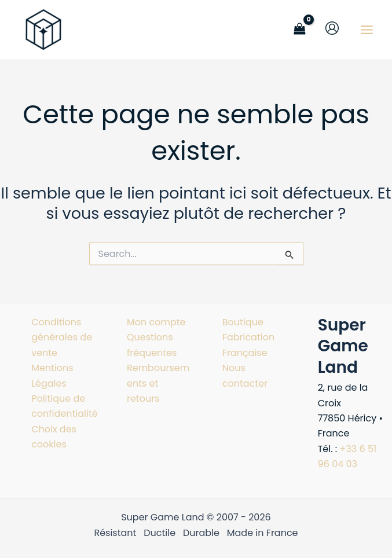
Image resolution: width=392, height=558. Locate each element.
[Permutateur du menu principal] (367, 29)
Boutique (243, 322)
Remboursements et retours (158, 383)
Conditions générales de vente (62, 337)
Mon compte (156, 322)
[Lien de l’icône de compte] (332, 28)
